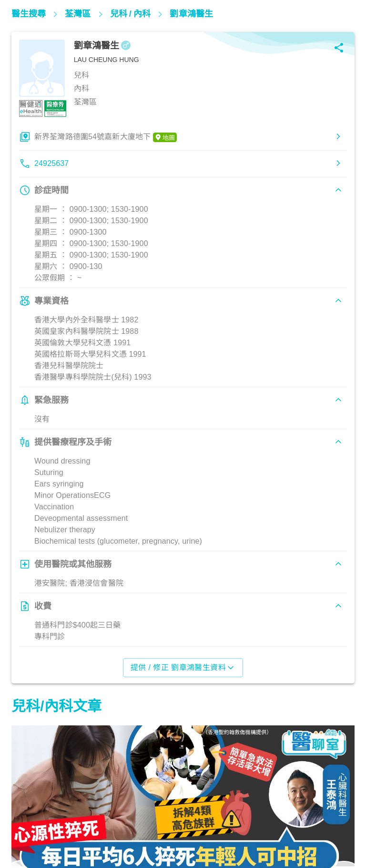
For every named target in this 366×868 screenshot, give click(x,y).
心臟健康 (31, 826)
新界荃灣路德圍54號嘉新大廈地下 (106, 137)
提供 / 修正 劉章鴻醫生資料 (183, 668)
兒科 (147, 826)
